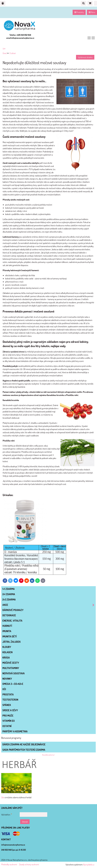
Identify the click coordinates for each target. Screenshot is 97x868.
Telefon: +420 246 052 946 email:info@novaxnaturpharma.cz (20, 36)
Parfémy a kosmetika (15, 731)
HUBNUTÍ (7, 626)
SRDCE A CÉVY (10, 710)
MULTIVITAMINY (11, 668)
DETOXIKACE (9, 615)
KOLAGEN (7, 652)
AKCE (49, 605)
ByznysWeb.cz (89, 865)
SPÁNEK (7, 705)
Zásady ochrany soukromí (29, 864)
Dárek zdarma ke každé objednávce (24, 744)
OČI (4, 689)
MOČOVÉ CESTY (11, 663)
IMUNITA (7, 631)
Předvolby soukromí (9, 864)
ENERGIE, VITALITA (12, 621)
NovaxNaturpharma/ (48, 755)
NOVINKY (7, 679)
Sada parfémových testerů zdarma (24, 750)
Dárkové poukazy (13, 610)
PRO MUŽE (8, 716)
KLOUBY (7, 647)
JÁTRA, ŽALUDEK (11, 642)
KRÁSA (6, 657)
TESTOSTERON (10, 700)
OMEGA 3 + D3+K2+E (13, 684)
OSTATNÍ (7, 726)
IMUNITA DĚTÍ (10, 636)
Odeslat (25, 822)
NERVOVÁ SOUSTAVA (14, 673)
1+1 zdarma (9, 589)
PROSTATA (8, 694)
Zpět (4, 49)
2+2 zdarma (9, 599)
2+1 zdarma (9, 594)
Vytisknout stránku (85, 57)
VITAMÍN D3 (9, 721)
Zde (3, 797)
